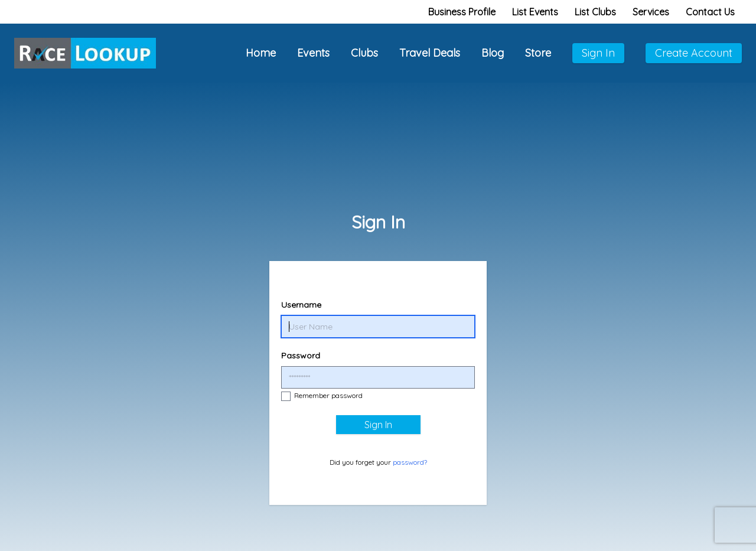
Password (301, 356)
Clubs (364, 53)
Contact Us (710, 12)
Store (538, 53)
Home (261, 53)
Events (313, 53)
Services (651, 12)
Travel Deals (430, 53)
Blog (493, 53)
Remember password (322, 396)
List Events (535, 12)
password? (410, 462)
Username (301, 305)
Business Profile (462, 12)
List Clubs (595, 12)
